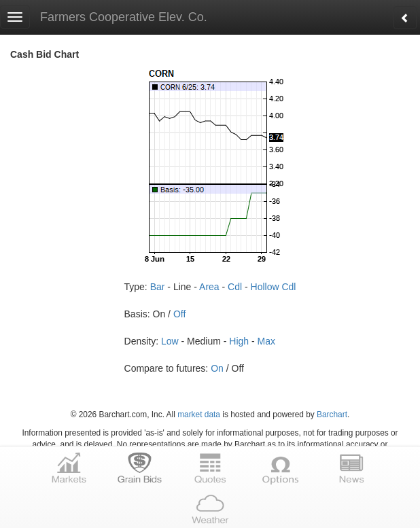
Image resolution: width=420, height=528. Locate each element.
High (239, 341)
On (217, 368)
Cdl (235, 287)
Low (170, 341)
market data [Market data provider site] (199, 415)
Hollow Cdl (274, 287)
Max (266, 341)
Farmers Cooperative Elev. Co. (124, 17)
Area (209, 287)
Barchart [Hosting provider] (332, 415)
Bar (158, 287)
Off (179, 314)
